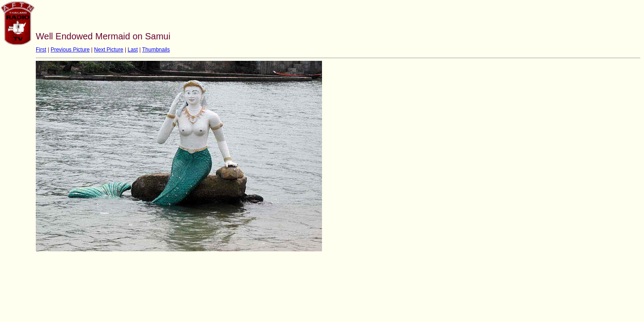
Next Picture (108, 50)
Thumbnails (156, 50)
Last (133, 50)
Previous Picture (70, 50)
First (41, 50)
